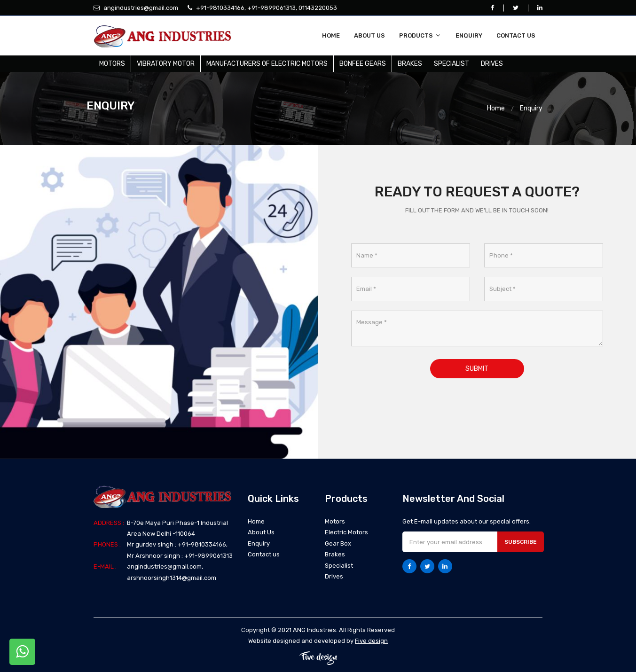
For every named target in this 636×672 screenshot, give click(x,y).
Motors (112, 64)
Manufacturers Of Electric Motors (267, 64)
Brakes (410, 64)
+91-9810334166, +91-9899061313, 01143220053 (266, 8)
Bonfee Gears (363, 64)
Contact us (516, 35)
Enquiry (469, 35)
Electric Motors (346, 532)
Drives (492, 64)
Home (331, 35)
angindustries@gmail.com (140, 8)
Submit (477, 369)
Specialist (451, 64)
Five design (371, 641)
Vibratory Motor (166, 64)
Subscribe (521, 542)
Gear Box (338, 543)
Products (420, 35)
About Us (369, 35)
